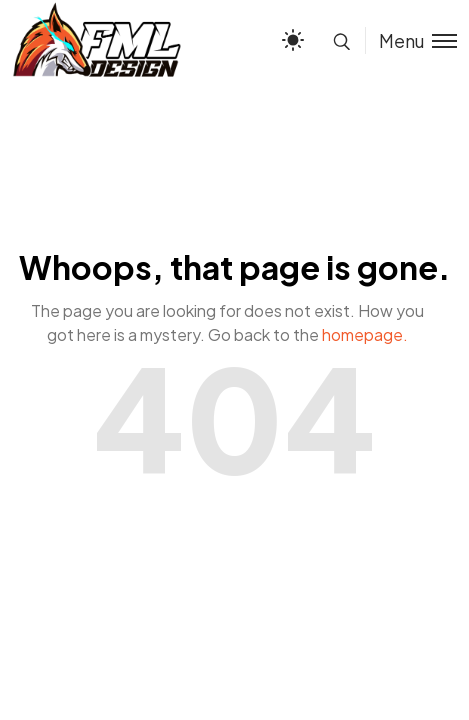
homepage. (365, 334)
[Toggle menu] (411, 40)
